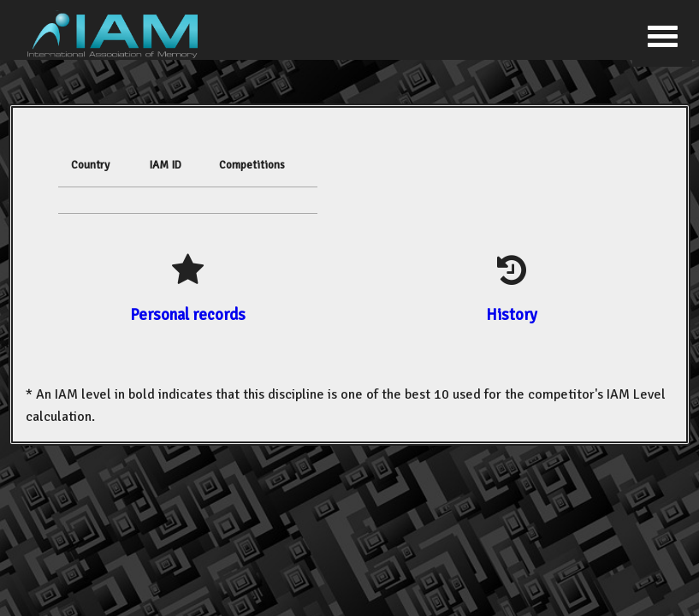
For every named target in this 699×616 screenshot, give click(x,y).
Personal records (188, 314)
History (512, 314)
